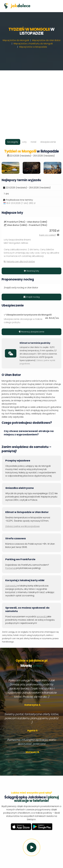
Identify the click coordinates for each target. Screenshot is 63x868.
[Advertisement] (31, 102)
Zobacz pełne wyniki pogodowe (22, 526)
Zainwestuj (11, 586)
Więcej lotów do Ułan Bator (46, 40)
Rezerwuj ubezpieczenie (32, 332)
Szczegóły (13, 142)
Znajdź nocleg (32, 297)
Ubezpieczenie (48, 142)
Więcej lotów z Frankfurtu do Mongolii (33, 44)
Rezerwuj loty (31, 271)
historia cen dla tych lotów (21, 262)
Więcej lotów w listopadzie (33, 47)
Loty (24, 142)
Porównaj (10, 568)
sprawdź (41, 617)
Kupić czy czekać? (48, 235)
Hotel (33, 142)
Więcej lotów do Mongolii (16, 40)
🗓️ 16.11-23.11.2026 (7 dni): (19, 203)
